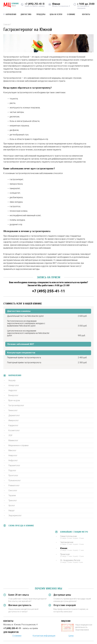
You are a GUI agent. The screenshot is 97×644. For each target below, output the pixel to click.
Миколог (12, 450)
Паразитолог (14, 465)
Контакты (86, 14)
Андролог (13, 390)
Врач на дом (14, 400)
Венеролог (13, 395)
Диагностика (26, 14)
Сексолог (13, 490)
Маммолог (13, 440)
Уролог (12, 505)
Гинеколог (13, 410)
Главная (7, 24)
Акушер (12, 380)
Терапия (12, 495)
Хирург (12, 510)
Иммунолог (14, 420)
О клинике (71, 14)
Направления (11, 14)
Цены (71, 636)
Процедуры (41, 14)
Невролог (13, 455)
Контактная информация (44, 636)
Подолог (12, 470)
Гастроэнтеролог (16, 405)
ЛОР (10, 435)
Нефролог (13, 460)
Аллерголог (14, 385)
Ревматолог (14, 485)
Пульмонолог (15, 480)
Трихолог (13, 500)
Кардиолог (13, 425)
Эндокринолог (15, 515)
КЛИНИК (11, 5)
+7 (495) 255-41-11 (35, 4)
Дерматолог (14, 415)
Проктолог (13, 475)
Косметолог (14, 430)
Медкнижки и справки (18, 445)
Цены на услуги (56, 14)
